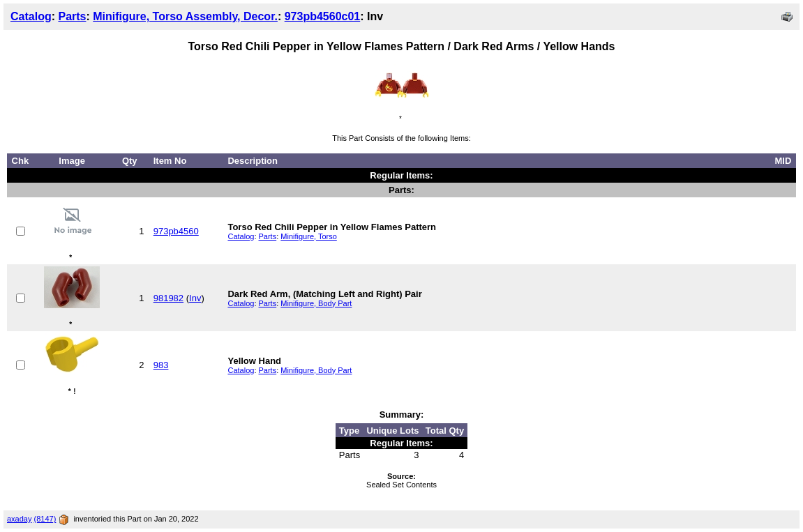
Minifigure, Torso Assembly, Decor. (185, 16)
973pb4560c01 (323, 16)
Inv (195, 298)
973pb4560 (176, 231)
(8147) (45, 519)
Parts (72, 16)
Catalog (31, 16)
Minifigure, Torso (309, 236)
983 (161, 365)
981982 (168, 298)
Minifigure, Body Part (316, 303)
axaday (19, 519)
